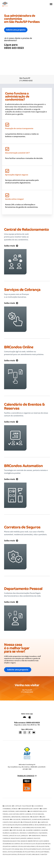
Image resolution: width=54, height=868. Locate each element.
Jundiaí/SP (23, 838)
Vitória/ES (15, 809)
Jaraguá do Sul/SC (15, 836)
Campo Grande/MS (21, 811)
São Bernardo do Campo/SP (11, 844)
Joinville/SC (25, 836)
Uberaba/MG (7, 817)
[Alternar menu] (51, 4)
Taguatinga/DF (27, 806)
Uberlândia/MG (16, 817)
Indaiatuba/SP (15, 838)
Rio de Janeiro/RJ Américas (26, 825)
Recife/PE (34, 822)
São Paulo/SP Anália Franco (27, 846)
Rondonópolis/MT (27, 809)
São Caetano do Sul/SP (28, 844)
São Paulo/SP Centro (43, 846)
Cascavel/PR (16, 819)
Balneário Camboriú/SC (33, 830)
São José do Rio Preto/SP (43, 844)
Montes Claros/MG (25, 814)
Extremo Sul (17, 828)
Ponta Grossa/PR (14, 822)
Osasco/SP (37, 838)
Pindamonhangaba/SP (10, 841)
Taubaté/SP (44, 854)
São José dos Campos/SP (10, 846)
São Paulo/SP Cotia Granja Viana (13, 849)
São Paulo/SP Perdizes (42, 852)
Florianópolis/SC (33, 833)
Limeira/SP (30, 838)
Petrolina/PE (27, 822)
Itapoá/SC (6, 836)
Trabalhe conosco (26, 776)
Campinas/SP (7, 838)
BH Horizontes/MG (36, 811)
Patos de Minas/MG (38, 814)
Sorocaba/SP (35, 854)
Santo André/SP (44, 841)
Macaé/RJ (15, 825)
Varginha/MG (25, 817)
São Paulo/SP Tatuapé (24, 854)
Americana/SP (36, 836)
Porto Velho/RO (17, 830)
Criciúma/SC (23, 833)
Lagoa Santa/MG (14, 814)
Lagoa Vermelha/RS (28, 828)
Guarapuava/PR (37, 819)
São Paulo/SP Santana (10, 854)
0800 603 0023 (33, 723)
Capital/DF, (18, 806)
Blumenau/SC (15, 833)
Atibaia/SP (44, 836)
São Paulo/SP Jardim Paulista (33, 849)
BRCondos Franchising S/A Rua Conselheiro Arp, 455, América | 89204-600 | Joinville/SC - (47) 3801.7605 (27, 767)
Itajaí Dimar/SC (43, 833)
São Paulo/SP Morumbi (15, 852)
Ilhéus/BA (8, 806)
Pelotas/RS (38, 828)
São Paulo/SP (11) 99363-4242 (26, 79)
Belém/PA (36, 817)
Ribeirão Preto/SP (33, 841)
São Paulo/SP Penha (29, 852)
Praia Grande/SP (22, 841)
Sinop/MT (36, 809)
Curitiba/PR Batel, (26, 819)
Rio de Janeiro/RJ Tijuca (41, 825)
